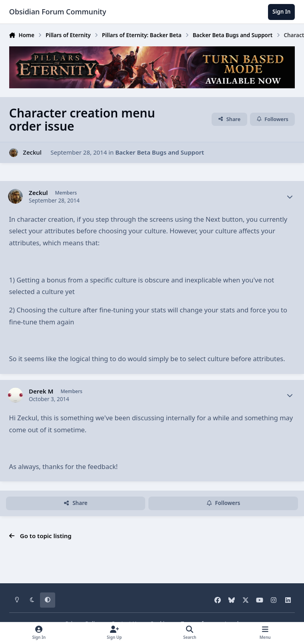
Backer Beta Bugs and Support (160, 152)
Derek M (41, 391)
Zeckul (32, 152)
